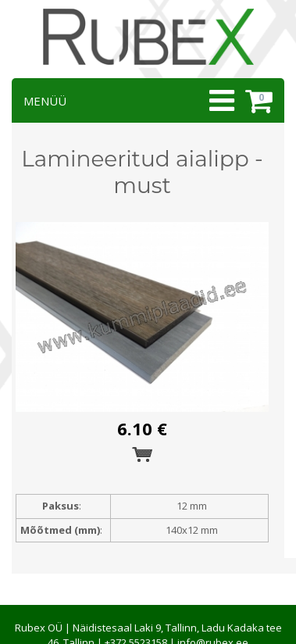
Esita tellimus (142, 454)
